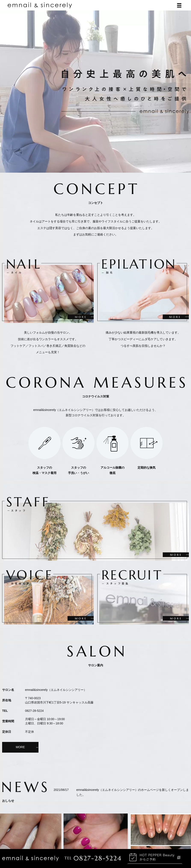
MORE (20, 747)
